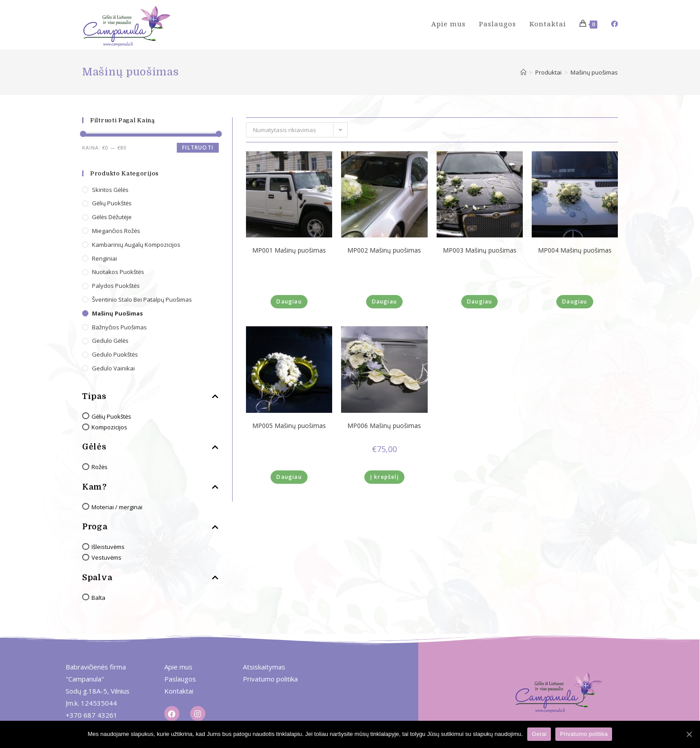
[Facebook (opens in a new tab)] (615, 24)
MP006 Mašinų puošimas (384, 426)
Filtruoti (198, 148)
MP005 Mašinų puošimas (289, 426)
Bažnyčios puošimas (119, 327)
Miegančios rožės (116, 231)
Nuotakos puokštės (118, 272)
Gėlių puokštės (112, 203)
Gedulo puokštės (115, 354)
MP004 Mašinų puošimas (575, 250)
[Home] (523, 72)
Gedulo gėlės (110, 341)
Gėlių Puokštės (111, 416)
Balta (98, 598)
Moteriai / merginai (117, 507)
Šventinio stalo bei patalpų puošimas (142, 299)
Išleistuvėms (108, 547)
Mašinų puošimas (117, 313)
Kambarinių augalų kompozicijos (136, 245)
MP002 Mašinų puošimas (384, 250)
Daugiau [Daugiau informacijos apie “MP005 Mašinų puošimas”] (289, 477)
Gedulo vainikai (113, 368)
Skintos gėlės (110, 190)
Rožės (100, 467)
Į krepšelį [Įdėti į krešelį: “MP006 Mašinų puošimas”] (384, 477)
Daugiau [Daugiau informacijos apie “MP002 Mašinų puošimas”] (384, 301)
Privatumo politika (584, 734)
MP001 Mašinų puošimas (289, 250)
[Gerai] (689, 734)
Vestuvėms (106, 557)
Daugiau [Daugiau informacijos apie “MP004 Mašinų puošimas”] (575, 301)
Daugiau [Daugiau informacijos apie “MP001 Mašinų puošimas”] (289, 301)
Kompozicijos (109, 427)
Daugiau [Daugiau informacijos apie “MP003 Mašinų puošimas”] (479, 301)
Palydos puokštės (116, 286)
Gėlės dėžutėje (112, 217)
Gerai (539, 734)
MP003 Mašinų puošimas (480, 250)
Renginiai (104, 258)
